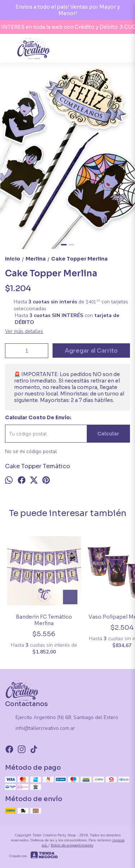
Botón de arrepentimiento (72, 845)
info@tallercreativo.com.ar (40, 729)
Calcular (108, 434)
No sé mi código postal (31, 451)
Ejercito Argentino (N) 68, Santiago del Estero (62, 718)
